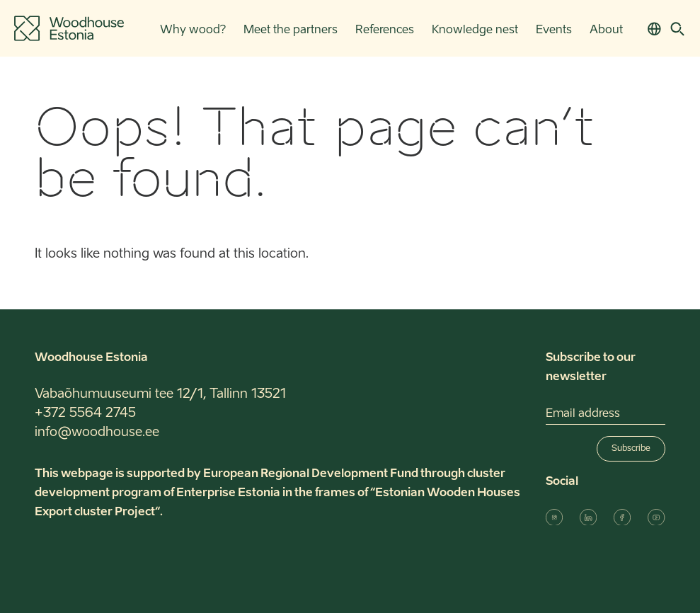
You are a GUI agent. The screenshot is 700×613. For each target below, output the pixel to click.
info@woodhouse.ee (97, 432)
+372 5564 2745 (85, 413)
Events (554, 30)
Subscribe (631, 449)
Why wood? (193, 30)
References (385, 30)
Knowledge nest (475, 30)
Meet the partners (291, 30)
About (606, 30)
